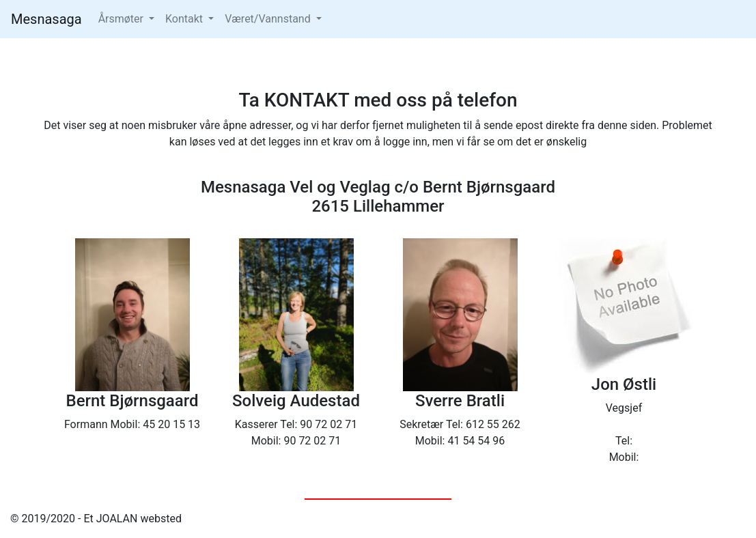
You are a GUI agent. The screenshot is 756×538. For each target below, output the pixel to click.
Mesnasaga (46, 19)
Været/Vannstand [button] (269, 19)
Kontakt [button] (185, 19)
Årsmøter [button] (122, 19)
